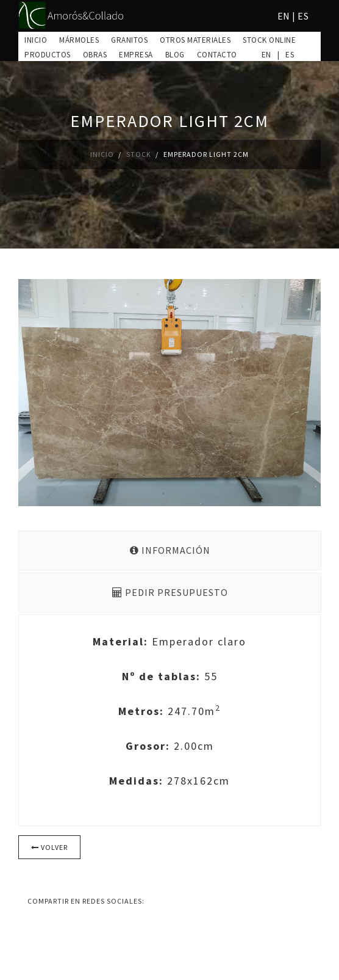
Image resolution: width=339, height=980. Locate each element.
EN (284, 16)
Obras (95, 55)
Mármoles (79, 40)
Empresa (136, 55)
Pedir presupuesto (170, 592)
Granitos (129, 40)
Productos (48, 55)
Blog (175, 55)
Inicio (36, 40)
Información (170, 550)
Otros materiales (195, 40)
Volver (49, 847)
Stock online (269, 40)
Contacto (217, 55)
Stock (139, 154)
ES (303, 16)
